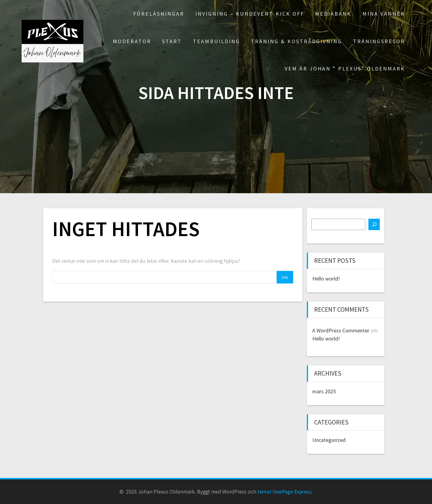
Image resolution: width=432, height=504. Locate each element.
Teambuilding (216, 41)
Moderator (132, 41)
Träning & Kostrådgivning (296, 41)
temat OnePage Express (284, 492)
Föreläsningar (159, 14)
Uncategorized (329, 440)
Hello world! (326, 279)
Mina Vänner (384, 14)
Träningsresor (379, 41)
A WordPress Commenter (341, 330)
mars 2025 (324, 391)
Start (172, 41)
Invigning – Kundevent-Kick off (250, 14)
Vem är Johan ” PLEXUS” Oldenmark (345, 69)
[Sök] (374, 224)
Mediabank (333, 14)
